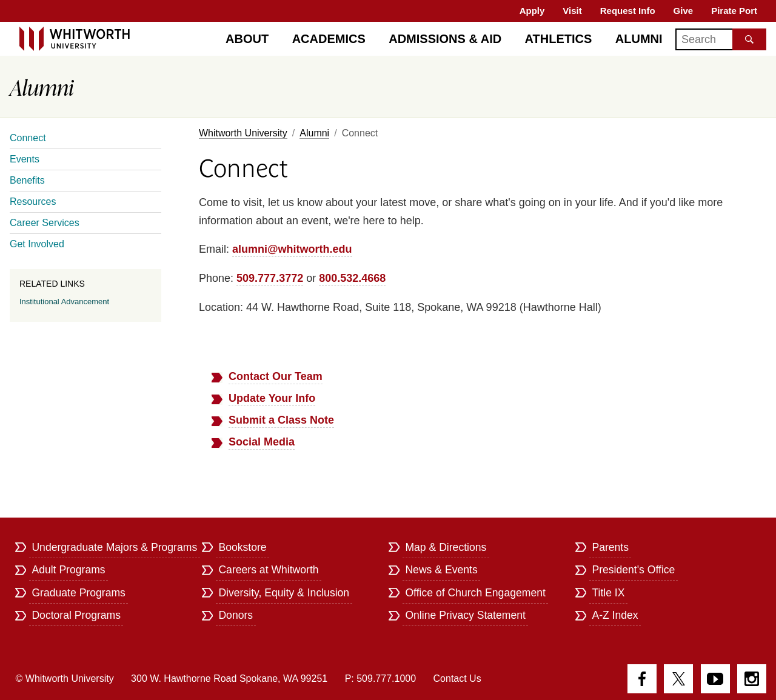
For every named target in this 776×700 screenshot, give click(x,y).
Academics (329, 39)
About (247, 39)
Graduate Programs (79, 593)
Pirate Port (734, 11)
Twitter (678, 679)
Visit (572, 11)
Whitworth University (243, 133)
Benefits (27, 180)
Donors (236, 615)
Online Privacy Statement (465, 615)
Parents (610, 547)
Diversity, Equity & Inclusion (284, 593)
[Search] (721, 39)
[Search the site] (749, 39)
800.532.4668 (352, 278)
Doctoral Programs (76, 615)
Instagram (752, 679)
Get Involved (37, 244)
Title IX (608, 593)
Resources (33, 202)
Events (25, 159)
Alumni (639, 39)
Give (684, 11)
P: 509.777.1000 (380, 678)
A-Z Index (615, 615)
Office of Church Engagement (475, 593)
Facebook (642, 679)
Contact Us (457, 678)
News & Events (441, 570)
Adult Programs (68, 570)
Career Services (45, 223)
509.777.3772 (270, 278)
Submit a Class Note (281, 420)
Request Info (628, 11)
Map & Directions (446, 547)
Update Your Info (272, 398)
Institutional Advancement (64, 302)
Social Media (262, 442)
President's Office (633, 570)
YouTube (715, 679)
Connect (28, 138)
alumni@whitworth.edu (292, 249)
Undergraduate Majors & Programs (114, 547)
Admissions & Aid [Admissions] (445, 39)
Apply (532, 11)
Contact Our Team (276, 376)
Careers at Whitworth (268, 570)
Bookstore (242, 547)
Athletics (559, 39)
